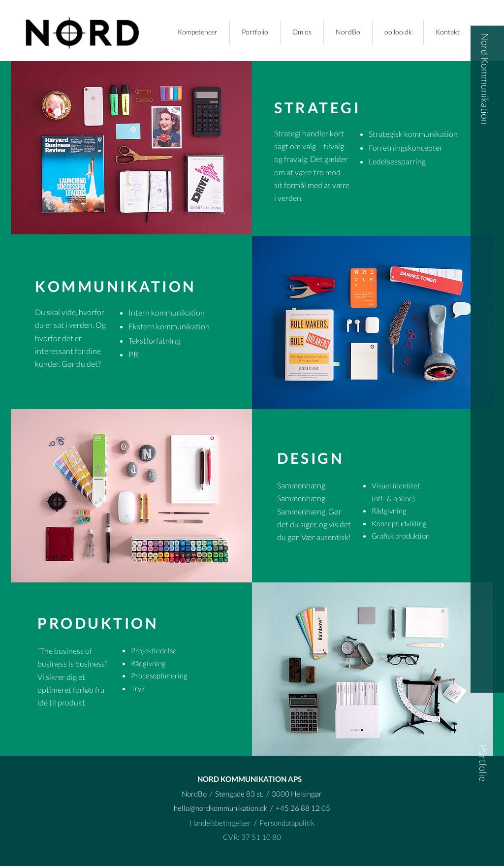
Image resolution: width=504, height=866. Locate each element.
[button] (255, 32)
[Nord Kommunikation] (486, 79)
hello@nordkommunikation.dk (220, 808)
